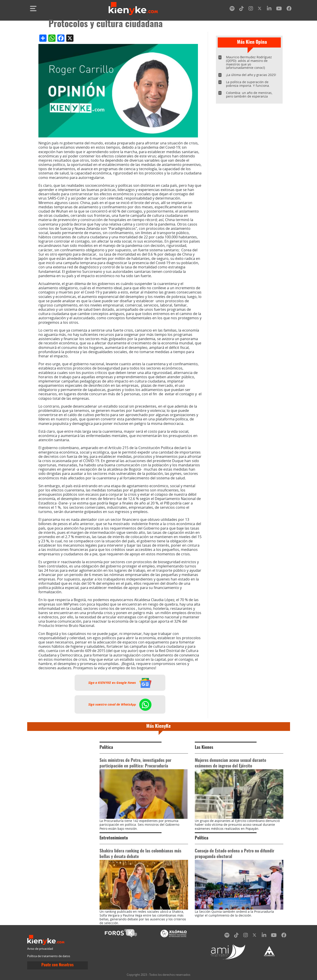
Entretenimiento (114, 838)
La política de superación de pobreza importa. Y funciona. (248, 84)
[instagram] (251, 9)
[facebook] (289, 9)
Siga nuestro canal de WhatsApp (120, 704)
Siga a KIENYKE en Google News (120, 683)
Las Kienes (204, 748)
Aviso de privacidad (40, 949)
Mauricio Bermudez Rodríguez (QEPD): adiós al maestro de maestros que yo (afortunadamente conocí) (249, 62)
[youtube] (279, 9)
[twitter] (260, 9)
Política (106, 748)
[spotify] (232, 9)
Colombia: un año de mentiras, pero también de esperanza (249, 95)
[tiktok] (242, 9)
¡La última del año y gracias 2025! (251, 75)
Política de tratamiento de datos (49, 956)
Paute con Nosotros (58, 965)
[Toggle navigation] (33, 9)
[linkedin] (269, 9)
